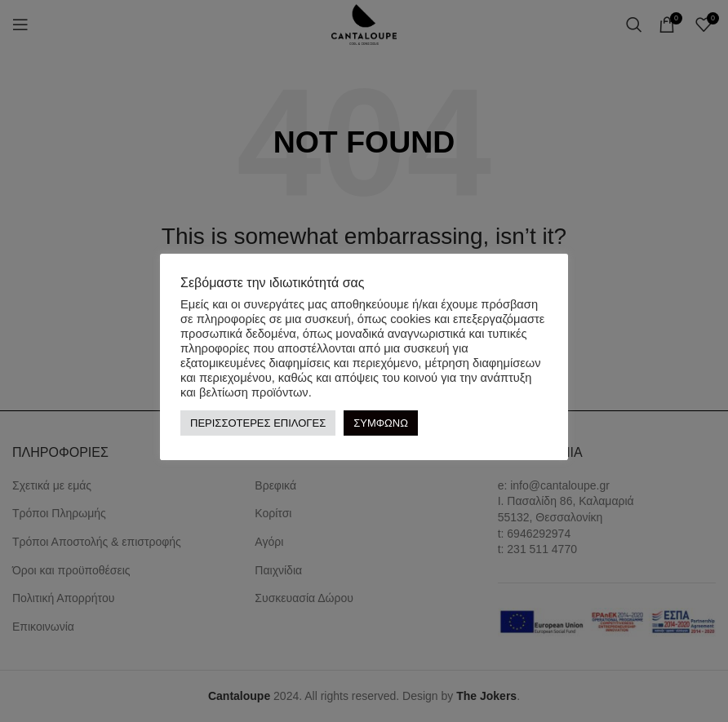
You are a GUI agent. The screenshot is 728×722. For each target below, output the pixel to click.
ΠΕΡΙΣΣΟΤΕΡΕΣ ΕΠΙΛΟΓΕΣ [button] (258, 423)
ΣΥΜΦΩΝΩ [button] (381, 423)
